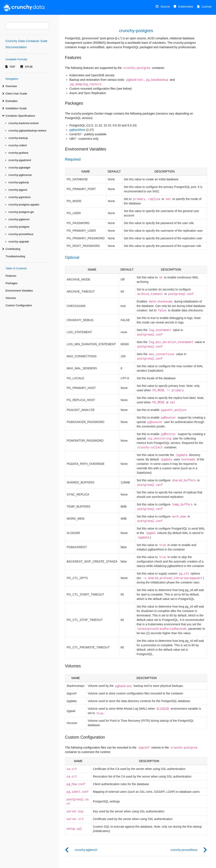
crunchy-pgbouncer (20, 175)
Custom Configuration (19, 305)
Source (165, 7)
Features (11, 276)
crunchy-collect (18, 145)
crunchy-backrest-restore (24, 123)
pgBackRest (77, 130)
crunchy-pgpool (18, 190)
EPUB (29, 67)
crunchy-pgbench (19, 219)
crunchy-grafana (18, 153)
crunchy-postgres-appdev (24, 205)
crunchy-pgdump (19, 182)
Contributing (13, 249)
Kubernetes (186, 7)
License (207, 7)
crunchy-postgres (19, 227)
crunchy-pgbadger (20, 168)
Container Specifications (20, 116)
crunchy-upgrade (19, 242)
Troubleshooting (15, 256)
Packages (11, 283)
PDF (13, 67)
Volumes (11, 298)
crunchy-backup (18, 138)
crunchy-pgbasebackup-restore (27, 131)
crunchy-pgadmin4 (20, 160)
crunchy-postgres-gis (21, 212)
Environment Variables (19, 291)
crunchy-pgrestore (20, 197)
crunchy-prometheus (21, 234)
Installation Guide (16, 108)
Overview (11, 86)
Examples (11, 101)
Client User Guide (16, 94)
